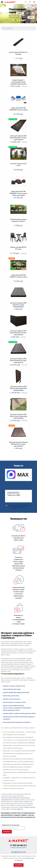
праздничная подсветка (23, 722)
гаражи (5, 717)
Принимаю (19, 865)
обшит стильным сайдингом (15, 809)
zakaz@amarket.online (18, 852)
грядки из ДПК (7, 692)
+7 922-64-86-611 (18, 845)
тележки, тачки (20, 686)
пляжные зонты (8, 699)
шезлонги (17, 699)
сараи (11, 717)
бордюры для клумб (23, 692)
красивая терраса (29, 807)
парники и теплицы (9, 686)
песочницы (17, 702)
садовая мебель (8, 713)
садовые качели (19, 713)
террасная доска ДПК (10, 706)
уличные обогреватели (20, 717)
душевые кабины (30, 713)
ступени (11, 708)
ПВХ (14, 692)
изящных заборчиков (14, 798)
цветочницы (15, 696)
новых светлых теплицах (21, 802)
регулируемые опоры (13, 710)
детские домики (8, 702)
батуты (24, 702)
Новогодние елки (8, 722)
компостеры (7, 696)
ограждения (18, 708)
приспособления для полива (12, 689)
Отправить (7, 832)
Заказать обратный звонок (18, 848)
